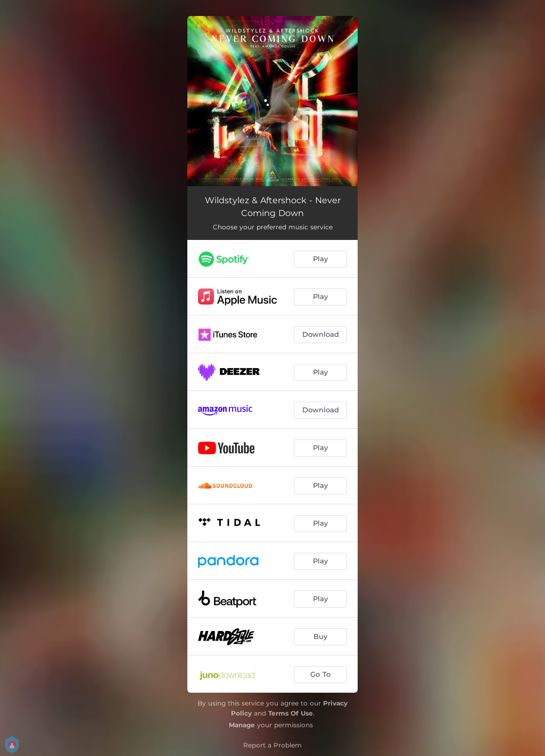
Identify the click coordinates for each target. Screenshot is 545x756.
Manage (242, 725)
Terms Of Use (291, 713)
